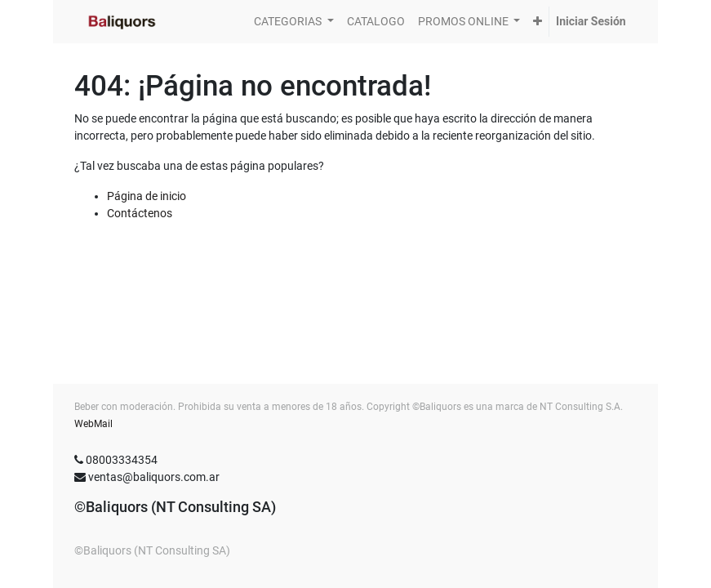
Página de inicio (147, 196)
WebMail (93, 424)
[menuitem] (376, 22)
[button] (538, 22)
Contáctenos (140, 213)
